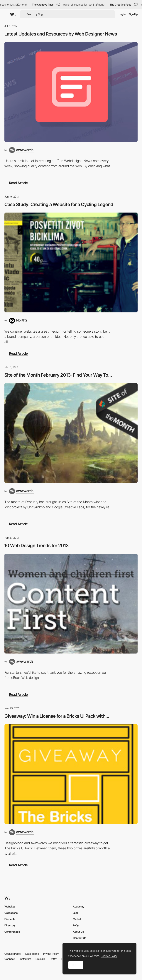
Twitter (53, 959)
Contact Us (80, 938)
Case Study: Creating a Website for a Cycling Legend (59, 204)
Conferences (12, 932)
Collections (11, 913)
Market (77, 919)
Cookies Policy (13, 954)
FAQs (76, 925)
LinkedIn (40, 959)
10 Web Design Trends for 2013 (37, 545)
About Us (78, 932)
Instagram (25, 959)
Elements (10, 919)
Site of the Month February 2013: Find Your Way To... (58, 375)
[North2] (18, 321)
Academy (79, 906)
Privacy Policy (51, 954)
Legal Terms (32, 954)
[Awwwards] (13, 14)
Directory (10, 925)
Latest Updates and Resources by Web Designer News (61, 34)
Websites (10, 906)
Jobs (76, 913)
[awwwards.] (22, 150)
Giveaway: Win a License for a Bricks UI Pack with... (57, 716)
